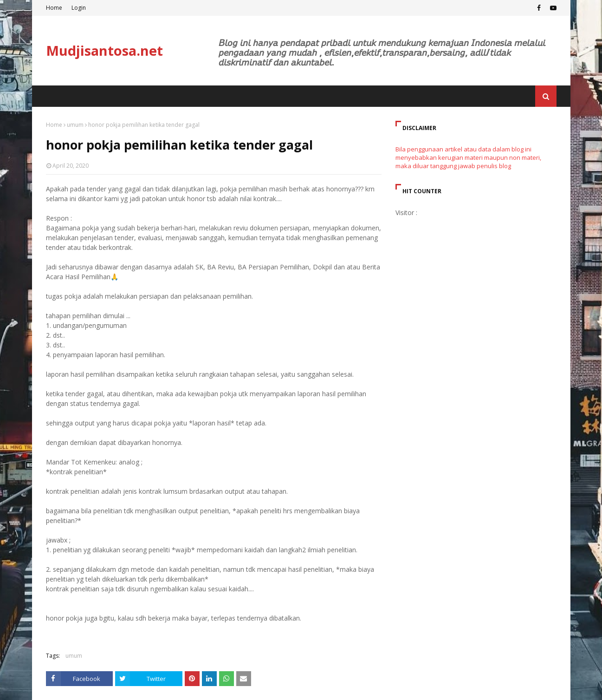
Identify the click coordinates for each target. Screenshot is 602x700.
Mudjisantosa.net (104, 50)
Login (79, 8)
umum (75, 125)
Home (54, 8)
